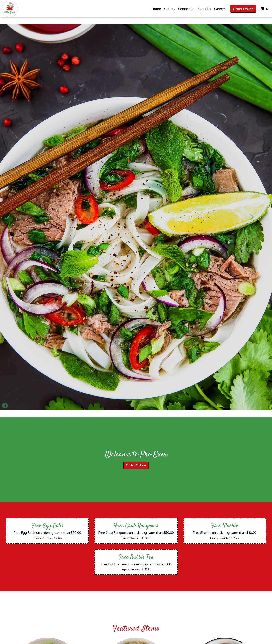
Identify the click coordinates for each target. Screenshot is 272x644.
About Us (204, 9)
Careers (220, 9)
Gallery (170, 9)
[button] (20, 217)
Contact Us (186, 9)
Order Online (243, 9)
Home (156, 9)
